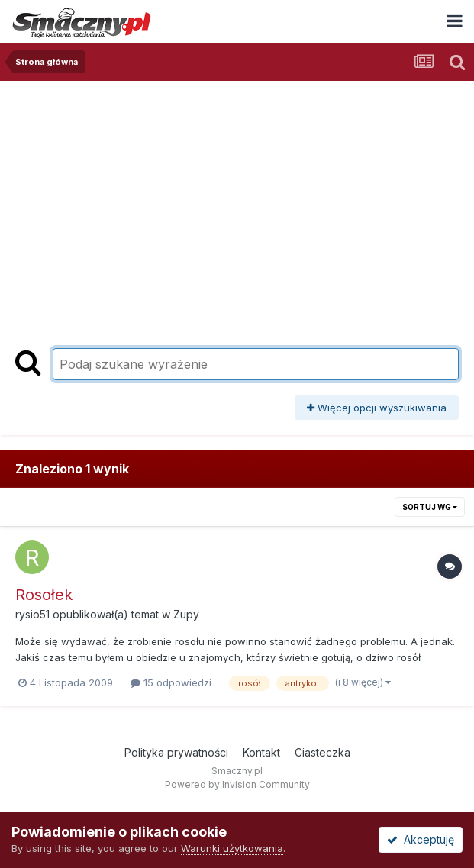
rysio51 (32, 614)
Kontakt (261, 752)
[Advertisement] (237, 211)
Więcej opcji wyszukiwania (377, 408)
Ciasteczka (322, 752)
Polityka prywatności (176, 752)
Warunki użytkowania (232, 848)
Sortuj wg (430, 507)
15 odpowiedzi (171, 682)
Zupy (186, 614)
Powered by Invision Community (237, 784)
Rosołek (44, 595)
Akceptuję (421, 839)
